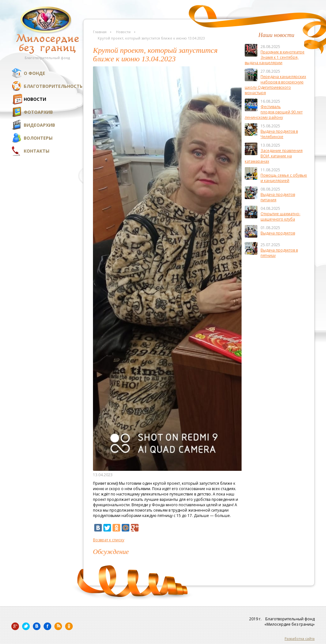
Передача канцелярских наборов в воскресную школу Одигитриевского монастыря (275, 85)
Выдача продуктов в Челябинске (279, 134)
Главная (100, 32)
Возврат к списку (109, 540)
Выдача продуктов (278, 233)
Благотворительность (53, 86)
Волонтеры (38, 138)
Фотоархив (38, 112)
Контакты (37, 151)
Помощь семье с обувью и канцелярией (284, 178)
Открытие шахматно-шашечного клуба (280, 216)
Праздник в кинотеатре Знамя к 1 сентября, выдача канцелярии (275, 57)
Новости (35, 99)
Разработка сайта (300, 638)
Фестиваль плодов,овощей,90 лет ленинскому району (274, 112)
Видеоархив (39, 125)
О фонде (34, 73)
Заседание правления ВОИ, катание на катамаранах (274, 156)
